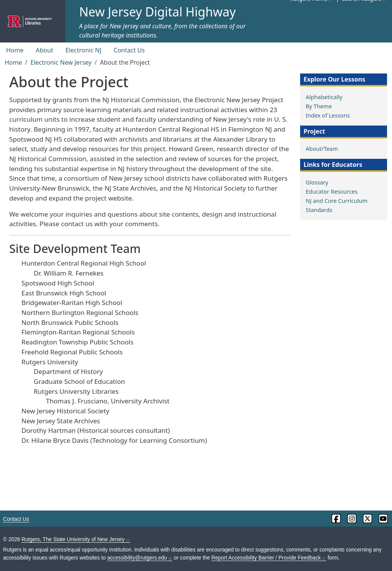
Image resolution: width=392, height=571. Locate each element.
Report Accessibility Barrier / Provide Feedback (269, 558)
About (45, 50)
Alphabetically (324, 97)
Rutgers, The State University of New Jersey (76, 539)
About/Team (322, 148)
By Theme (319, 106)
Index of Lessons (328, 115)
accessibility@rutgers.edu (140, 558)
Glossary (317, 182)
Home (15, 50)
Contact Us (129, 50)
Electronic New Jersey (61, 62)
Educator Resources (332, 191)
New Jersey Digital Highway (158, 12)
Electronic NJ (83, 50)
